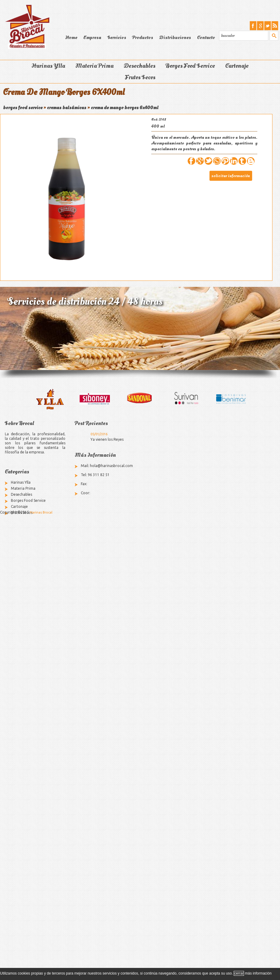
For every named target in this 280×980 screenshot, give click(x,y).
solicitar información (231, 176)
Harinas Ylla (48, 66)
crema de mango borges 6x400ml (125, 108)
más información (258, 973)
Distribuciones (175, 37)
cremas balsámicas (67, 108)
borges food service (23, 108)
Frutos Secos (140, 77)
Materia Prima (94, 66)
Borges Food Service (190, 66)
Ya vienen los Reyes (107, 439)
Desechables (140, 66)
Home (71, 37)
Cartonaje (237, 66)
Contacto (206, 37)
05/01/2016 (99, 434)
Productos (143, 37)
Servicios (117, 37)
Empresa (92, 37)
